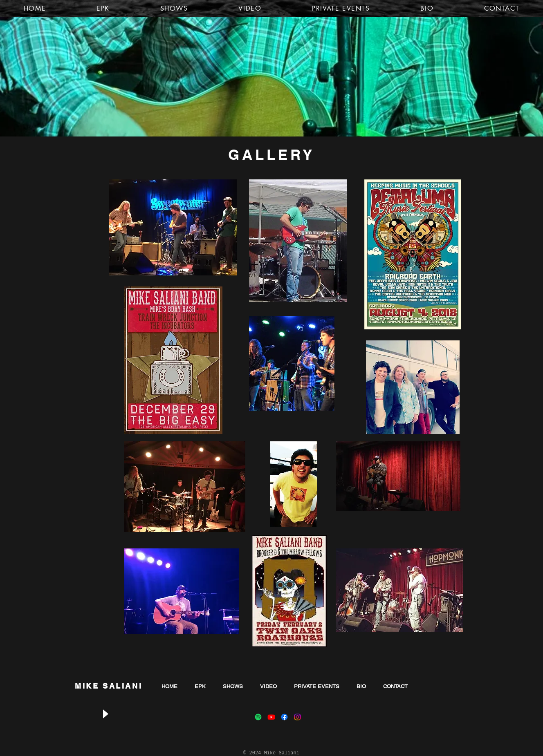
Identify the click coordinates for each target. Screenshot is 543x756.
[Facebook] (284, 717)
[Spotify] (258, 717)
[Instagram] (297, 717)
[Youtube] (271, 717)
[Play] (105, 714)
